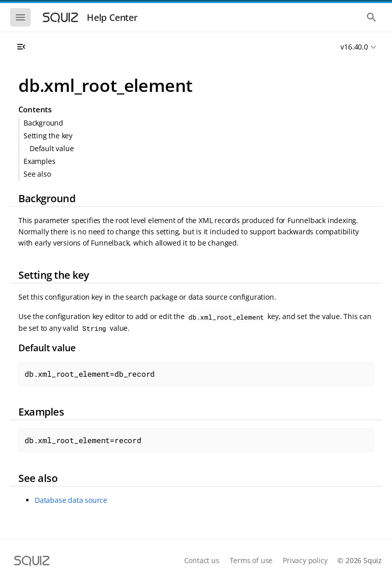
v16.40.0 (354, 47)
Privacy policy (305, 560)
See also (37, 174)
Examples (39, 161)
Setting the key (48, 136)
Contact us (202, 560)
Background (43, 123)
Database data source (71, 500)
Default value (52, 148)
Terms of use (251, 560)
